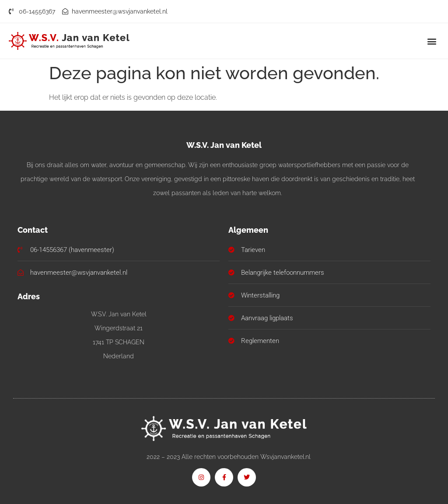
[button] (432, 41)
